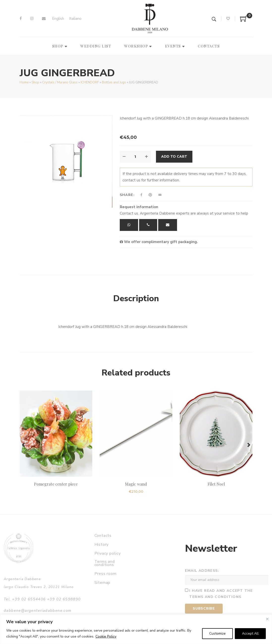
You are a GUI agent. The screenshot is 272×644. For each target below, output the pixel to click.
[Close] (267, 619)
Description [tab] (136, 298)
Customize (217, 633)
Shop (35, 82)
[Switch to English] (58, 19)
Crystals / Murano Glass (60, 82)
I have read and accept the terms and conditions (221, 594)
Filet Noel (216, 484)
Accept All (250, 633)
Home (24, 82)
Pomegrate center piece (56, 484)
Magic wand (136, 484)
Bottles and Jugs (114, 82)
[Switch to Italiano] (75, 19)
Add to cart (174, 157)
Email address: (202, 571)
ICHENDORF (90, 82)
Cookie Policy (106, 636)
